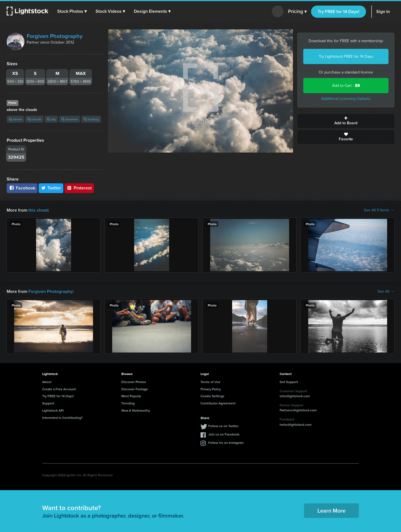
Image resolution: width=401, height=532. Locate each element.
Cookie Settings (212, 396)
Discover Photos (134, 382)
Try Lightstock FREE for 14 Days (346, 56)
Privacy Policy (211, 389)
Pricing (297, 12)
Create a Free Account (59, 389)
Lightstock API (53, 410)
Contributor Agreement (218, 403)
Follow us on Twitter (223, 426)
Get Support (289, 382)
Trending (128, 403)
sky (51, 119)
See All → (386, 292)
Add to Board (346, 121)
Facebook (22, 188)
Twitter (51, 188)
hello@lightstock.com (296, 425)
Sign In (383, 12)
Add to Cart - (346, 86)
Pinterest (79, 188)
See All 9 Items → (379, 210)
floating (91, 119)
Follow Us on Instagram (226, 443)
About (47, 382)
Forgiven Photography (55, 36)
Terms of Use (210, 382)
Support (48, 403)
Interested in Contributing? (62, 418)
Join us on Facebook (224, 434)
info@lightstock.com (295, 396)
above (15, 119)
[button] (72, 11)
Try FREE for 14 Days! (339, 12)
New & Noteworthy (136, 410)
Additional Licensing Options (346, 99)
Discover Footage (135, 389)
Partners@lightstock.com (298, 410)
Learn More (331, 511)
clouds (34, 119)
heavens (70, 119)
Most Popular (131, 396)
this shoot (38, 210)
